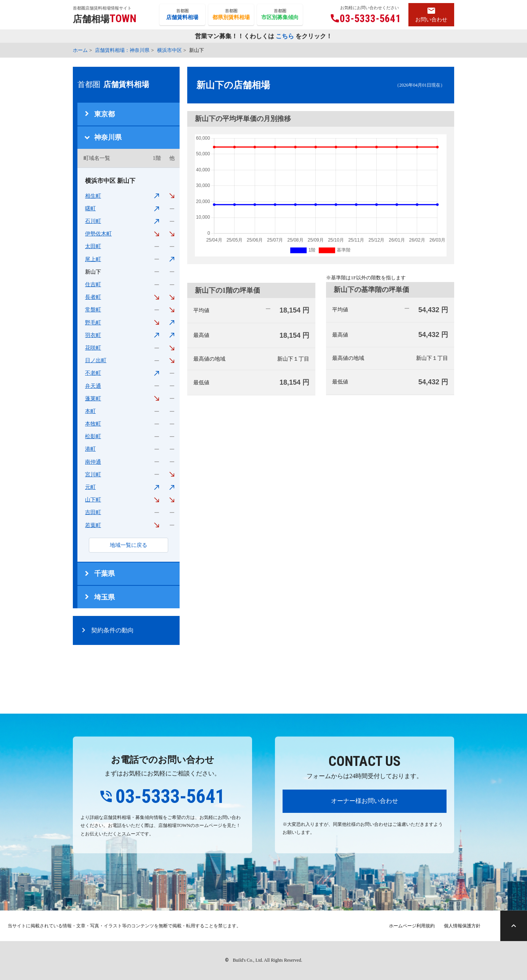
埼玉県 (104, 597)
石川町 (93, 221)
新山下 (93, 272)
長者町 (93, 297)
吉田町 (93, 512)
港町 (90, 449)
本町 (90, 411)
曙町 (90, 209)
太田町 (93, 246)
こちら (285, 36)
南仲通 (93, 462)
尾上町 (93, 259)
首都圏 (182, 15)
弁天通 (93, 386)
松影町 (93, 436)
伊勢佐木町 (98, 234)
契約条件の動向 (112, 630)
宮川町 (93, 475)
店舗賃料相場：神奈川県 (122, 50)
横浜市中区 (170, 50)
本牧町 (93, 424)
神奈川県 (108, 137)
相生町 (93, 196)
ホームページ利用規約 (412, 926)
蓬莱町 (93, 399)
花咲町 (93, 348)
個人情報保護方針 (462, 926)
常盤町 (93, 310)
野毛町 (93, 323)
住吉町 (93, 284)
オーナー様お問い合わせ (365, 801)
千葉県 (104, 574)
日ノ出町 (96, 360)
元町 (90, 487)
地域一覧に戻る (129, 545)
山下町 (93, 500)
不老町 (93, 373)
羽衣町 (93, 335)
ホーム (80, 50)
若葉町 (93, 525)
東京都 (104, 114)
